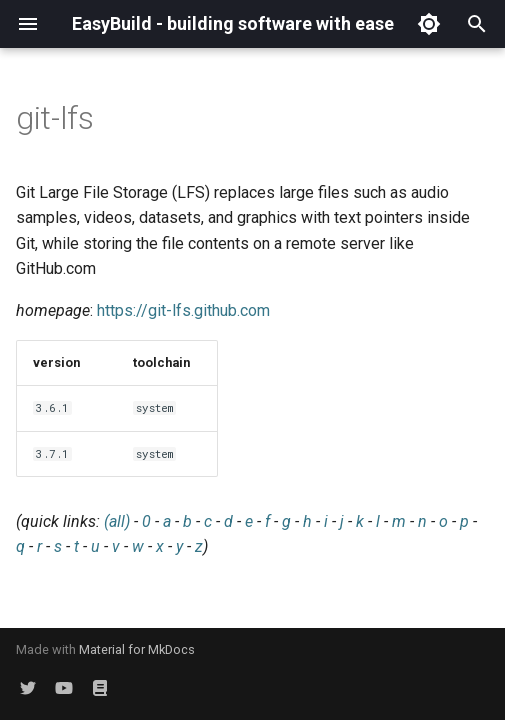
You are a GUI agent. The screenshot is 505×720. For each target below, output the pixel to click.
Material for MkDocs (137, 649)
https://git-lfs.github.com (183, 310)
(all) (117, 521)
